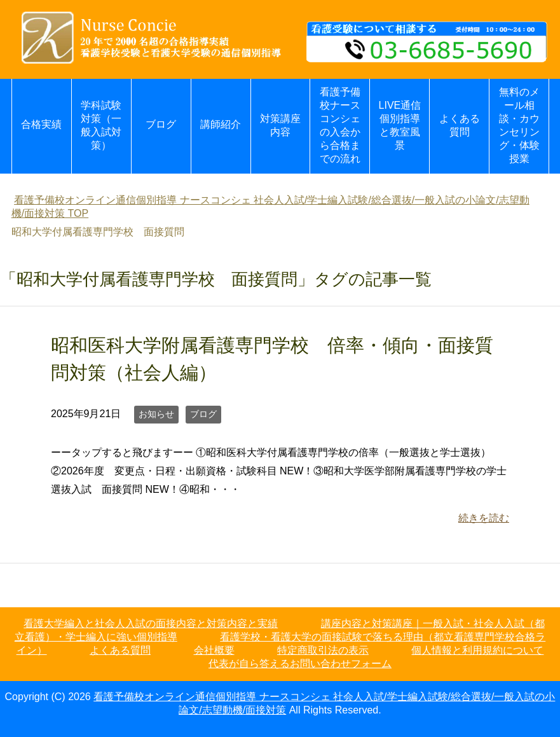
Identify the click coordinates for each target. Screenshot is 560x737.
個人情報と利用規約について (477, 650)
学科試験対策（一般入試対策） (101, 125)
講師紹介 (221, 124)
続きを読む (484, 518)
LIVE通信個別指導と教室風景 (400, 125)
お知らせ (156, 414)
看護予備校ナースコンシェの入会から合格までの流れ (340, 125)
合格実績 (41, 124)
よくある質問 (460, 125)
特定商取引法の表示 (323, 650)
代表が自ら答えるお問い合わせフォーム (300, 664)
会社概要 (214, 650)
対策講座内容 (280, 125)
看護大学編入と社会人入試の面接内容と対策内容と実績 (151, 623)
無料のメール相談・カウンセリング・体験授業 (519, 125)
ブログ (161, 124)
